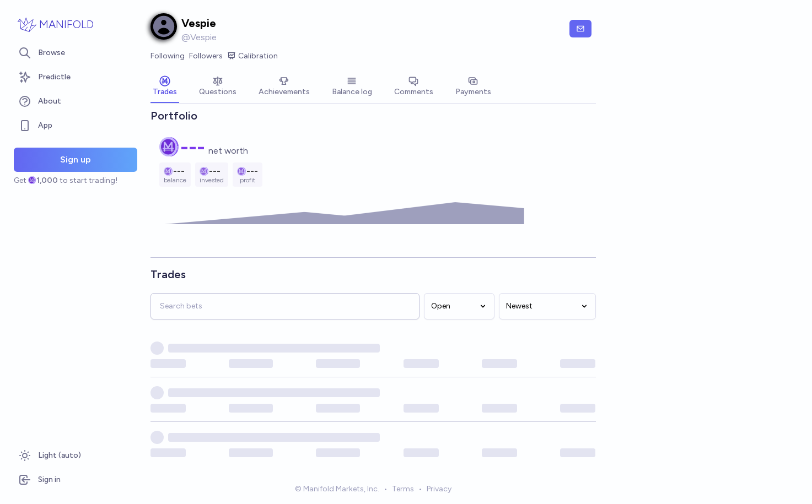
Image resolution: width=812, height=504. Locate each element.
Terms (403, 489)
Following (168, 56)
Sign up (76, 159)
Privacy (439, 489)
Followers (206, 56)
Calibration (252, 56)
